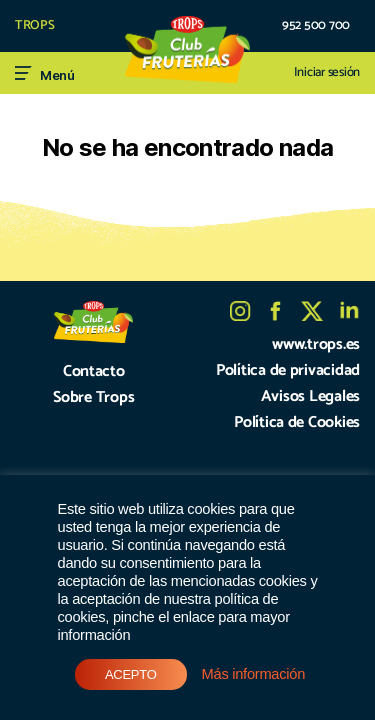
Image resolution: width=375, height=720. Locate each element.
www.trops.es (316, 344)
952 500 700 (316, 26)
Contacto (94, 371)
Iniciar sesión (327, 73)
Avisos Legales (310, 396)
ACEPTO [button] (131, 674)
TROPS (35, 26)
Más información (253, 674)
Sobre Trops (93, 397)
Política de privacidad (288, 370)
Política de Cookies (297, 422)
